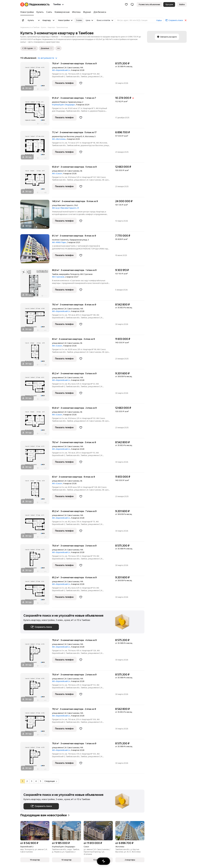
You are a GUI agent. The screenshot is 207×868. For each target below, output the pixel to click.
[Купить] (40, 12)
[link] (182, 4)
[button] (132, 4)
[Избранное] (126, 4)
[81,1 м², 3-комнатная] (36, 250)
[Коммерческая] (62, 12)
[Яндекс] (22, 4)
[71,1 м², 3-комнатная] (36, 147)
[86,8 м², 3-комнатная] (36, 285)
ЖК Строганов (58, 277)
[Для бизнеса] (99, 12)
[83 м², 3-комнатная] (36, 353)
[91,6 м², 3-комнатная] (36, 112)
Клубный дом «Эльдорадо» (64, 105)
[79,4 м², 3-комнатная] (36, 78)
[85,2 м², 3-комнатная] (36, 388)
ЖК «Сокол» (57, 174)
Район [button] (159, 20)
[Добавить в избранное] (81, 83)
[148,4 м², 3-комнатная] (36, 216)
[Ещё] (58, 48)
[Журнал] (87, 12)
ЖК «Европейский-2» (61, 70)
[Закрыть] (186, 20)
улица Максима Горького (63, 205)
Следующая (51, 781)
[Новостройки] (28, 12)
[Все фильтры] (23, 20)
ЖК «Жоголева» (59, 139)
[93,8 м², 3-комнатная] (36, 181)
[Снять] (49, 12)
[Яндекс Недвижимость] (37, 4)
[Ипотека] (76, 12)
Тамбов (55, 274)
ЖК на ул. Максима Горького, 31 (65, 208)
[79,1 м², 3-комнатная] (36, 319)
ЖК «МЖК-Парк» (59, 242)
